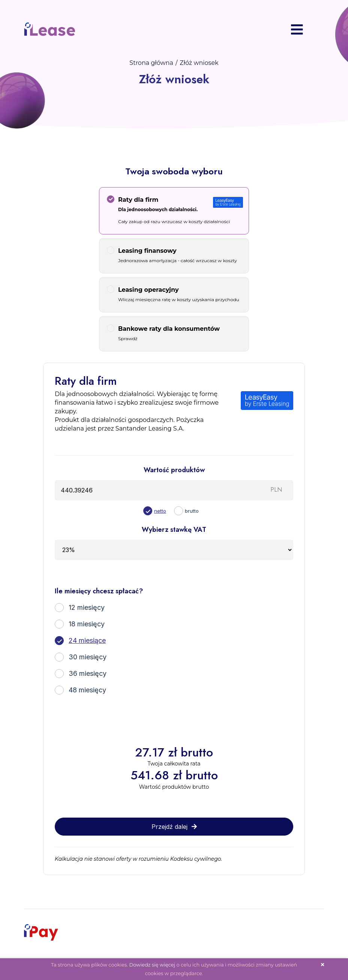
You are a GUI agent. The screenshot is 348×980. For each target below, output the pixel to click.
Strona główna (151, 63)
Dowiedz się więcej (152, 965)
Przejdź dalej (174, 827)
